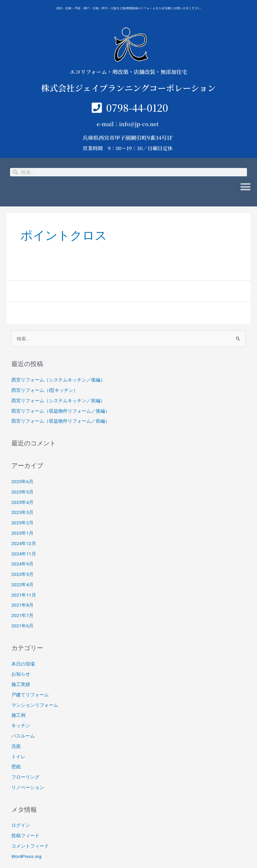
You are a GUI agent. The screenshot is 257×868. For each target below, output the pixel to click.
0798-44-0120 (137, 108)
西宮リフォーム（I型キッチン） (45, 390)
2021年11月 (24, 595)
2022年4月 (22, 585)
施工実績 (21, 684)
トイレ (18, 757)
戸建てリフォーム (30, 695)
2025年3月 (22, 512)
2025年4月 (22, 502)
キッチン (21, 725)
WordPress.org (26, 856)
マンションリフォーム (35, 705)
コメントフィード (30, 846)
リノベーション (28, 787)
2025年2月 (22, 523)
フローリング (25, 777)
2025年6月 (22, 482)
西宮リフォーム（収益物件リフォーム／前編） (61, 421)
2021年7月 (22, 615)
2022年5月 (22, 574)
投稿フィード (25, 836)
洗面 (16, 746)
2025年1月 (22, 533)
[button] (246, 184)
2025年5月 (22, 492)
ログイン (21, 825)
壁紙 (16, 767)
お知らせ (21, 674)
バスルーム (23, 736)
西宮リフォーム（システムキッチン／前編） (58, 401)
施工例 (18, 715)
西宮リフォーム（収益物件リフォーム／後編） (61, 411)
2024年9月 (22, 564)
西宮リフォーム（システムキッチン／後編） (58, 380)
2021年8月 (22, 605)
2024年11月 (24, 554)
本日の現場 (23, 664)
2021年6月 (22, 626)
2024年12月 (24, 543)
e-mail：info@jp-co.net (128, 124)
